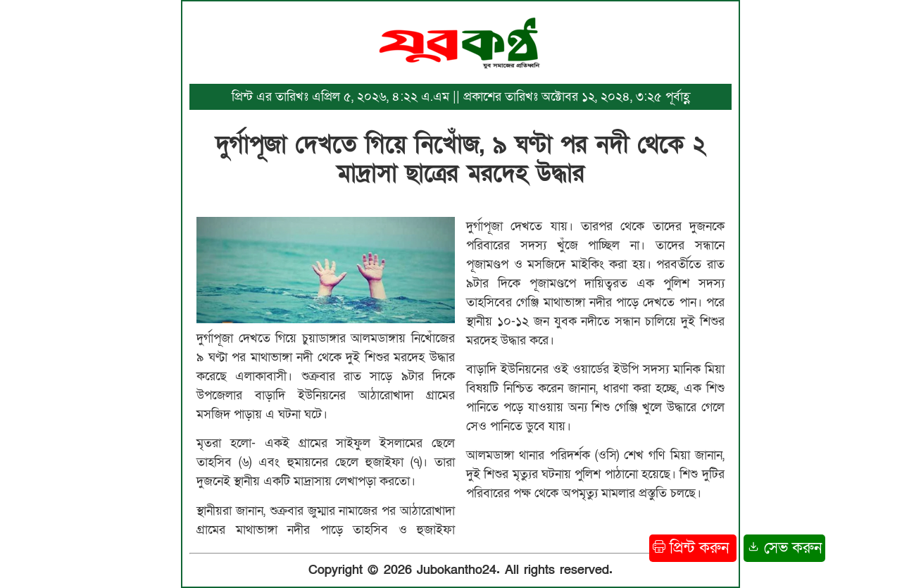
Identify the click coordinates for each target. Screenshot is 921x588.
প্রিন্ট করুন (693, 548)
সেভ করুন (784, 548)
